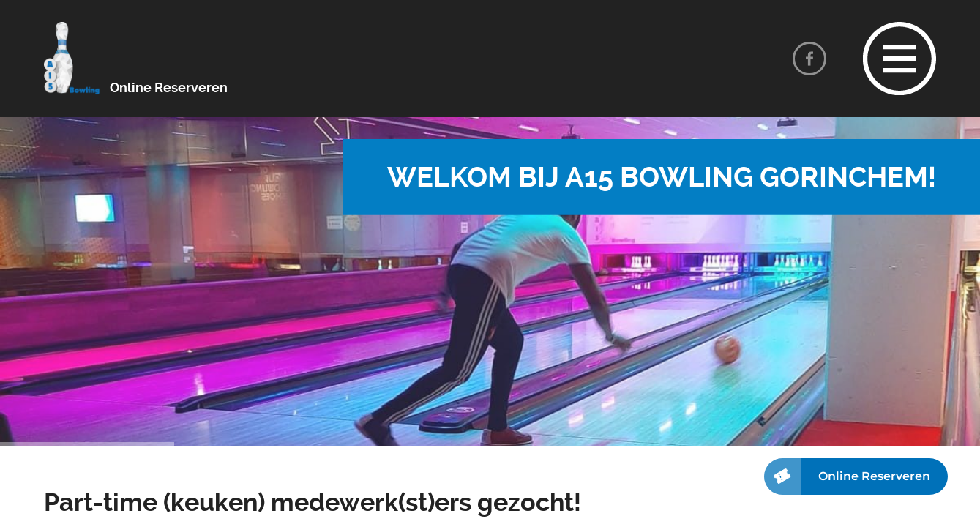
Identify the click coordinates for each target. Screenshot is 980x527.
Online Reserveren (169, 87)
